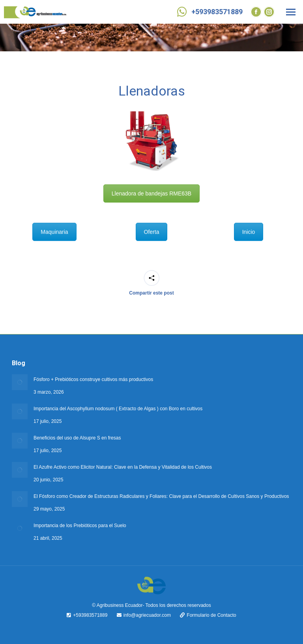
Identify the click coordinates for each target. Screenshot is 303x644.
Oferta (152, 226)
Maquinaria (54, 226)
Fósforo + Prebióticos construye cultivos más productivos (93, 379)
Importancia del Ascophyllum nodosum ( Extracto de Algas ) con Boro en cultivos (118, 409)
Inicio (249, 226)
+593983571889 (209, 12)
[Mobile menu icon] (291, 12)
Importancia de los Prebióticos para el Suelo (80, 526)
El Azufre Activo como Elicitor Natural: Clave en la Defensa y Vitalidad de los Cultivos (123, 467)
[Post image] (20, 382)
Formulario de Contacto (204, 615)
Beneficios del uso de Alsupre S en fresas (77, 438)
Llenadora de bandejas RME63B (151, 193)
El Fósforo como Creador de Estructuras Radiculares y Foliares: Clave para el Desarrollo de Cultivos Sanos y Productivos (161, 496)
